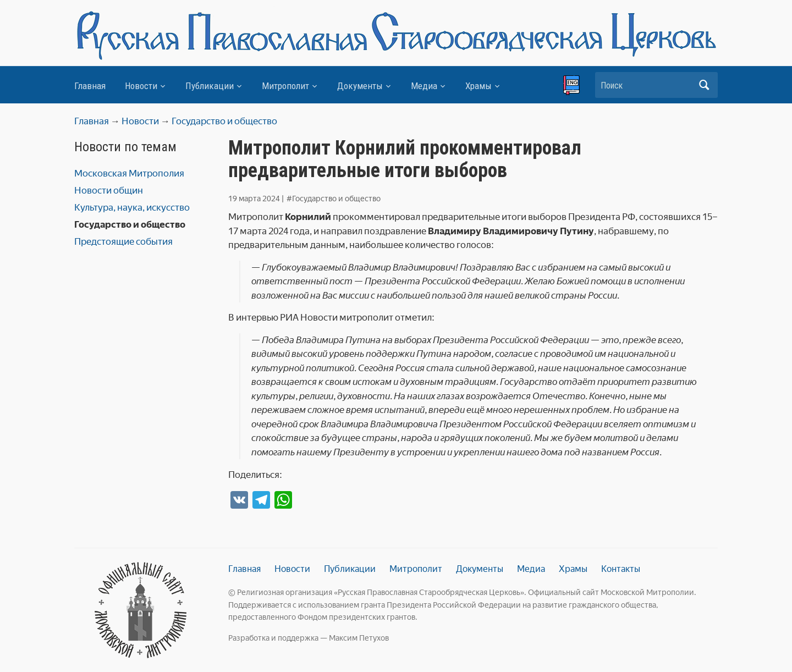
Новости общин (109, 190)
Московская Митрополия (129, 173)
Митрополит (285, 86)
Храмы (479, 86)
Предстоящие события (123, 241)
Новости (141, 86)
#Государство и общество (334, 199)
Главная (90, 86)
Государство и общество (130, 224)
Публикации (210, 86)
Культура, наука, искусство (132, 207)
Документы (360, 86)
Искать (704, 85)
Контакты (621, 569)
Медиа (424, 86)
